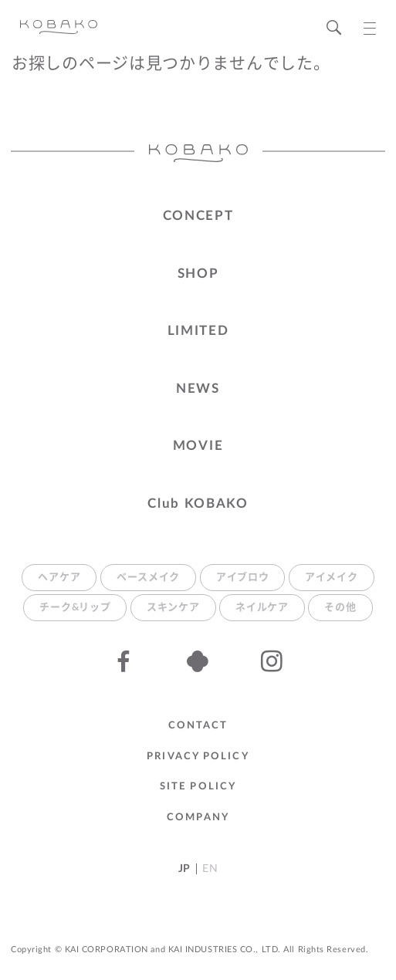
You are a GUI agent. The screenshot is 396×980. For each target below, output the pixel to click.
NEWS (198, 389)
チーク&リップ (75, 608)
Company (198, 818)
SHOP (198, 274)
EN (210, 869)
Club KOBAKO (198, 504)
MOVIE (198, 446)
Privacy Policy (198, 757)
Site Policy (198, 787)
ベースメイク (148, 578)
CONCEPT (198, 216)
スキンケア (173, 608)
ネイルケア (262, 608)
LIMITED (198, 331)
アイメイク (332, 578)
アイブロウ (243, 578)
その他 (340, 608)
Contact (198, 726)
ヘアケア (59, 578)
